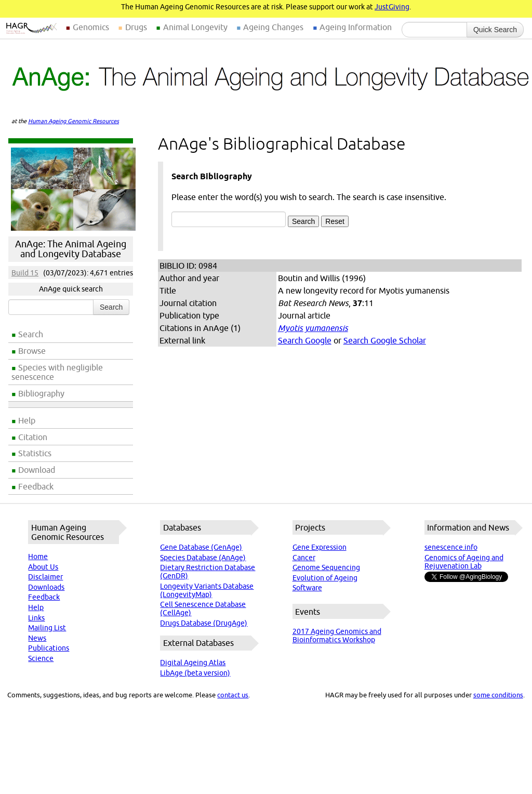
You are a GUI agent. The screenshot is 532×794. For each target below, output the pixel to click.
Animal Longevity (195, 27)
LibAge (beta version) (195, 673)
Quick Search (495, 30)
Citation (33, 437)
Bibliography (41, 393)
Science (41, 658)
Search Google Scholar (385, 340)
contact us (233, 695)
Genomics (91, 27)
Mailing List (47, 628)
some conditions (498, 695)
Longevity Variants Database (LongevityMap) (207, 590)
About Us (43, 567)
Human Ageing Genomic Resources (74, 121)
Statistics (35, 453)
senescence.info (451, 547)
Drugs (136, 27)
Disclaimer (45, 577)
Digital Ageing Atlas (193, 663)
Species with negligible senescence (57, 372)
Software (307, 588)
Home (38, 557)
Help (27, 420)
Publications (49, 648)
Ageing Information (356, 27)
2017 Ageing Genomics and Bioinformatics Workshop (337, 636)
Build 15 (25, 273)
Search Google (305, 340)
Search (31, 334)
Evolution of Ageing (325, 578)
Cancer (304, 558)
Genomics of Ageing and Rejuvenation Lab (464, 562)
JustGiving (392, 7)
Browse (32, 351)
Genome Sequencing (326, 567)
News (37, 638)
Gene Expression (320, 547)
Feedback (36, 486)
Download (37, 470)
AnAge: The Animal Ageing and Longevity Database (71, 249)
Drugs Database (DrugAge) (204, 623)
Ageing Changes (273, 27)
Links (36, 618)
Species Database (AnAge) (203, 558)
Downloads (46, 587)
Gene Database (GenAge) (201, 547)
